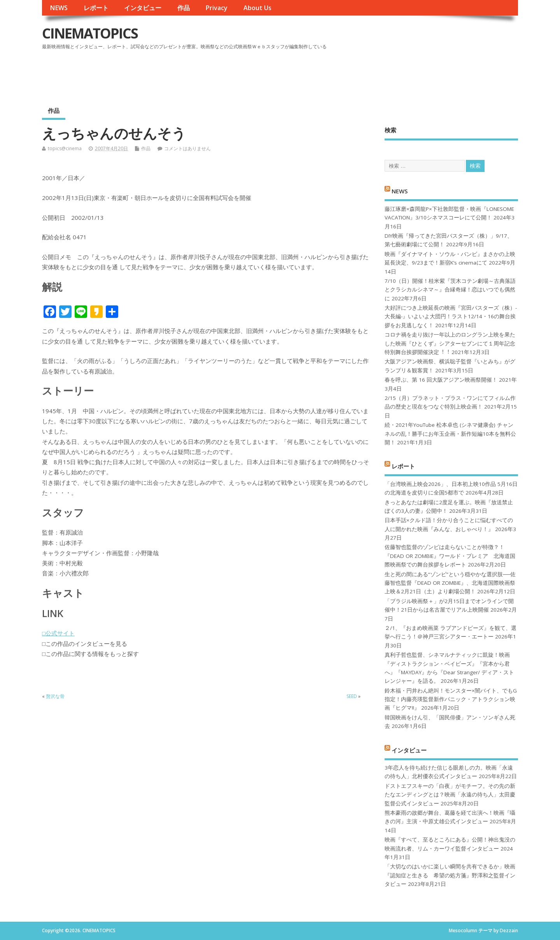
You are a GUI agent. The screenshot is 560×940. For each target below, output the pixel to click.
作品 (184, 8)
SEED (352, 696)
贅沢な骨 (55, 696)
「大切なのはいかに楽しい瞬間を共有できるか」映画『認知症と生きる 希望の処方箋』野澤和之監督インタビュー (450, 875)
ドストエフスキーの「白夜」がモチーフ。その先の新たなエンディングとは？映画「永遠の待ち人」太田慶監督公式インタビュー (450, 795)
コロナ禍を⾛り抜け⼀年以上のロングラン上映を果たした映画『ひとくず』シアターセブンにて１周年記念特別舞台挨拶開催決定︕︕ (450, 343)
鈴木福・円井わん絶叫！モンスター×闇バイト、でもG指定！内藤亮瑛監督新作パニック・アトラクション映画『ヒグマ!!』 (451, 699)
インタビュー (143, 8)
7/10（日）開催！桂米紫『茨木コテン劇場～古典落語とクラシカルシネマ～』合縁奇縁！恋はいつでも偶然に (450, 290)
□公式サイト (58, 633)
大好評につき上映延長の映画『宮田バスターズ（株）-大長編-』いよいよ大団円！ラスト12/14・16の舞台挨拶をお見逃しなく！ (451, 317)
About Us (257, 8)
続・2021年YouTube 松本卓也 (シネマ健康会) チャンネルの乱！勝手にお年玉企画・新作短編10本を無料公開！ (450, 434)
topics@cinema (65, 148)
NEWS (59, 8)
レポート (96, 8)
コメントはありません (187, 148)
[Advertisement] (370, 74)
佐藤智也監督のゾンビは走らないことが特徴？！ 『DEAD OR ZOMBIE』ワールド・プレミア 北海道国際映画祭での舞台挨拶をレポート (450, 556)
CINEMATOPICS (90, 33)
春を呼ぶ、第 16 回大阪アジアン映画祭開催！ (441, 380)
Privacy (216, 8)
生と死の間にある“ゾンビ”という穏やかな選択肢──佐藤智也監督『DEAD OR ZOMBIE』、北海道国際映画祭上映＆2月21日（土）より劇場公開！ (450, 583)
